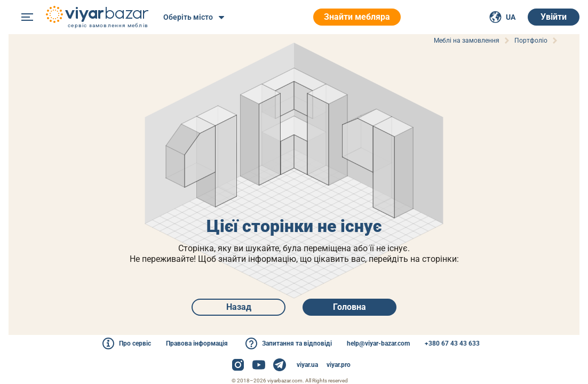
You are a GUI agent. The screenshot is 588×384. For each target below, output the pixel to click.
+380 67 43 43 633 (452, 343)
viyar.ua (307, 365)
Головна (349, 307)
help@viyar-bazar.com (378, 343)
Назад (239, 307)
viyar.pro (339, 365)
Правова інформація (197, 343)
